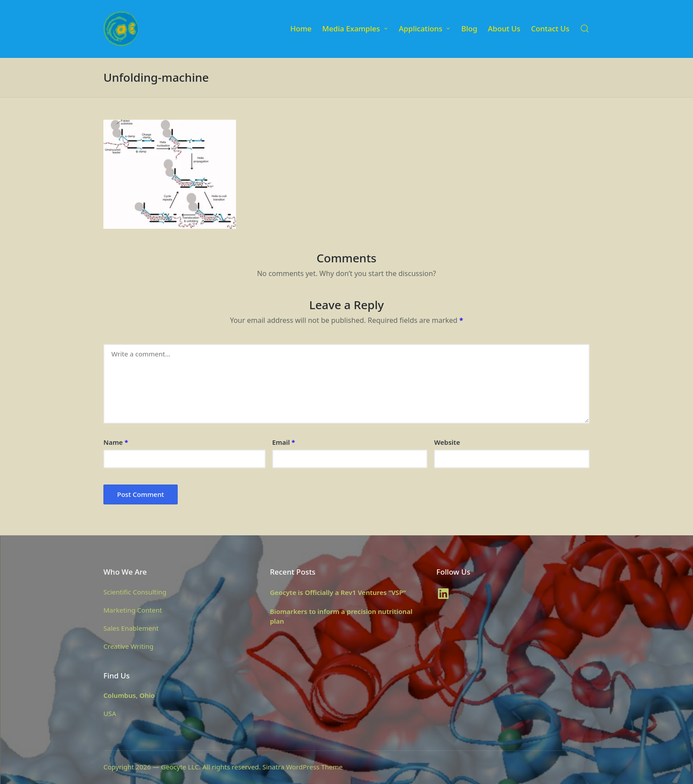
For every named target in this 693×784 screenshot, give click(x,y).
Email (284, 442)
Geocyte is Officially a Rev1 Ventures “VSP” (338, 592)
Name (116, 442)
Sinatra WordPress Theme (303, 767)
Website (447, 442)
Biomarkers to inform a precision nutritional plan (341, 616)
